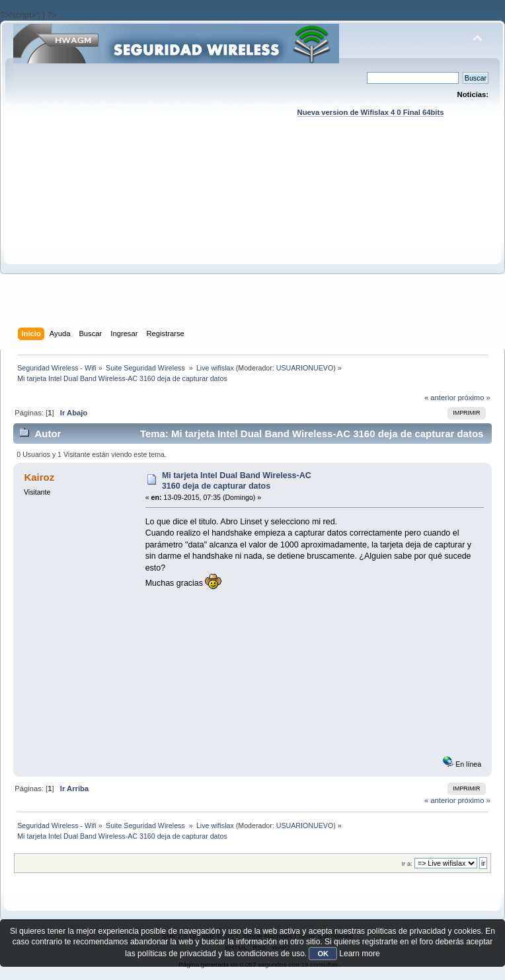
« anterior (440, 398)
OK (323, 954)
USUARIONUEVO (305, 368)
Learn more (359, 954)
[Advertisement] (252, 235)
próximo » (474, 398)
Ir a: (407, 863)
